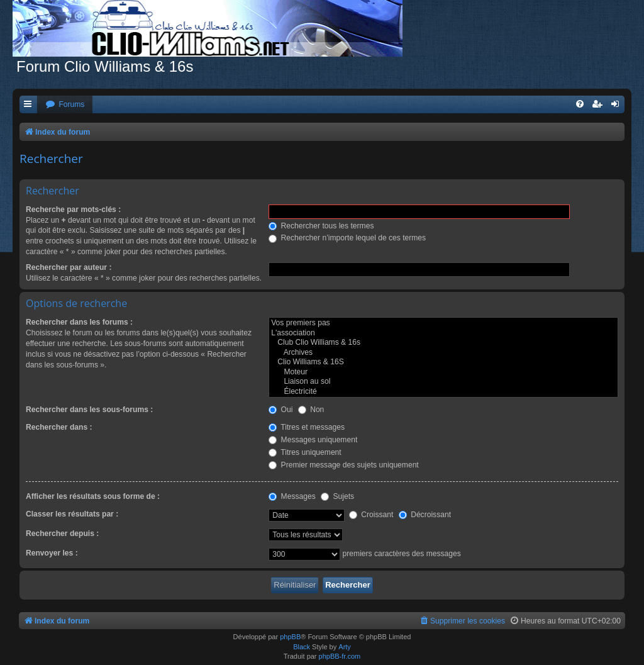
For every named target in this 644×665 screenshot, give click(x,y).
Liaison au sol (443, 382)
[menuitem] (65, 105)
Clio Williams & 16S (443, 362)
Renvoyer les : (52, 553)
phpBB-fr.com (340, 656)
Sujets (337, 496)
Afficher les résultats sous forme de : (93, 496)
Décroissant (425, 515)
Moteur (443, 372)
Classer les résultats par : (72, 514)
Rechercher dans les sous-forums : (89, 410)
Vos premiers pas (443, 323)
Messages (292, 496)
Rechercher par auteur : (69, 267)
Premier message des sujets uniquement (344, 465)
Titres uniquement (305, 452)
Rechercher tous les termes (321, 226)
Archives (443, 353)
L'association (443, 333)
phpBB (290, 637)
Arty (345, 647)
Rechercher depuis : (62, 534)
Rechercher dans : (59, 427)
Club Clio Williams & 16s (443, 343)
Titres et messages (307, 427)
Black (302, 647)
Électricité (443, 392)
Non (311, 410)
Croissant (371, 515)
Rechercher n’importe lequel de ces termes (347, 238)
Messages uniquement (313, 440)
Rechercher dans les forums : (79, 322)
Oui (280, 410)
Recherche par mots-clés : (73, 210)
